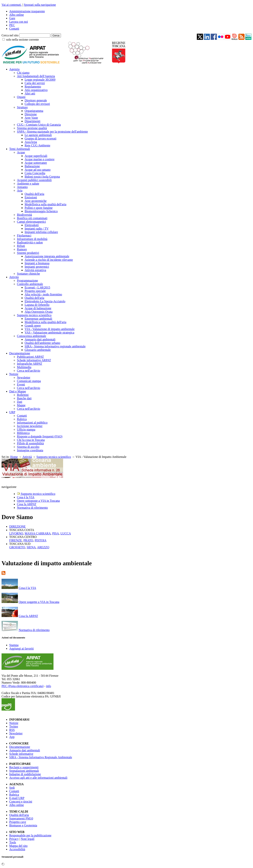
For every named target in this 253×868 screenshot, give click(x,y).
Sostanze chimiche (28, 274)
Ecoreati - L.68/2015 (37, 287)
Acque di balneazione (38, 308)
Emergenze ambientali (38, 319)
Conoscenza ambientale (32, 336)
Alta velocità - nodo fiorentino (43, 294)
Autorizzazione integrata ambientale (47, 256)
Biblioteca (23, 433)
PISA (56, 533)
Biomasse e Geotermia (23, 825)
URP (12, 412)
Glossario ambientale (38, 350)
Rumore (22, 249)
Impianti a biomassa (37, 263)
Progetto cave (18, 822)
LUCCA (66, 533)
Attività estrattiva (35, 270)
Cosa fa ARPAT (28, 616)
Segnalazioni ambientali (24, 771)
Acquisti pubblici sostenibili (34, 180)
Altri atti (30, 93)
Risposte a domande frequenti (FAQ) (40, 436)
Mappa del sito (18, 846)
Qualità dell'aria (34, 194)
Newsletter (24, 378)
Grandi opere (33, 326)
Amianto (22, 187)
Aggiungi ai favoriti (21, 648)
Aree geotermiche (36, 201)
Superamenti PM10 (21, 818)
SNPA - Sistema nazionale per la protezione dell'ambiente (52, 132)
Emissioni (31, 197)
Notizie (14, 374)
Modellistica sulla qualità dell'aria (46, 204)
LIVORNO (16, 533)
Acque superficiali (36, 156)
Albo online (17, 15)
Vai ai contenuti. (12, 5)
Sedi (12, 788)
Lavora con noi (19, 22)
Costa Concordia (35, 173)
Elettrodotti (32, 225)
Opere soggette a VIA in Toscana (39, 602)
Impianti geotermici (37, 267)
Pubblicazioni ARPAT (30, 357)
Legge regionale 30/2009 (40, 80)
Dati (20, 402)
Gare (12, 18)
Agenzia (14, 69)
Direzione (31, 114)
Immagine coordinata (30, 450)
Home (14, 457)
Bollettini (23, 395)
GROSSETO (17, 547)
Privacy (14, 839)
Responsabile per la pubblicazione (30, 835)
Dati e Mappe (18, 391)
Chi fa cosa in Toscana (31, 440)
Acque (21, 152)
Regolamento (33, 87)
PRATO (28, 540)
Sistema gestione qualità (32, 128)
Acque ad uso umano (38, 170)
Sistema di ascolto (28, 447)
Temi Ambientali (20, 149)
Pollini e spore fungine (39, 208)
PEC (12, 25)
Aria (20, 190)
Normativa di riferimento (34, 630)
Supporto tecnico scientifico (34, 315)
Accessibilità (17, 849)
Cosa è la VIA (27, 588)
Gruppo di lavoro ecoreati (40, 138)
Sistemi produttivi (28, 253)
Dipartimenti (33, 121)
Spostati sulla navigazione (40, 5)
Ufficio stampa (26, 429)
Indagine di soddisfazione (25, 774)
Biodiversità (24, 215)
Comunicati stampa (29, 381)
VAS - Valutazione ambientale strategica (49, 332)
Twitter (14, 726)
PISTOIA (40, 540)
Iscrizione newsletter (30, 426)
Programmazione (27, 281)
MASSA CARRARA (38, 533)
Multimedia (24, 367)
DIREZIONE (17, 526)
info (48, 686)
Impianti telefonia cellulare (41, 232)
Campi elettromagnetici (31, 222)
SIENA (31, 547)
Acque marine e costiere (40, 159)
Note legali (28, 839)
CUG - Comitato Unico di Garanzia (39, 125)
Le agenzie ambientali (38, 135)
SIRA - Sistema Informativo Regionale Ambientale (41, 757)
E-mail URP (17, 798)
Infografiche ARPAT (30, 364)
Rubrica (22, 419)
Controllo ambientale (30, 284)
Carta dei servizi (35, 83)
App (12, 737)
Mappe (21, 405)
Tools (13, 842)
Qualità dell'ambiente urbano (42, 343)
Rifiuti (21, 246)
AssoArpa (31, 142)
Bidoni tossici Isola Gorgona (42, 177)
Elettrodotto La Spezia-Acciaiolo (45, 301)
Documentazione (20, 353)
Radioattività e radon (30, 242)
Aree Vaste (31, 118)
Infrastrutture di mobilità (32, 239)
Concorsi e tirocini (21, 802)
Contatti (14, 29)
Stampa (14, 645)
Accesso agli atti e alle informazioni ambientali (38, 778)
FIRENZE (16, 540)
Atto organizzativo (36, 90)
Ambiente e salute (28, 184)
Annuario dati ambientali (40, 339)
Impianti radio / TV (37, 229)
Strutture (22, 107)
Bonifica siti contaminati (32, 218)
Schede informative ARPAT (34, 360)
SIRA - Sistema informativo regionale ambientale (55, 346)
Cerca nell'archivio (29, 371)
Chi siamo (23, 73)
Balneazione (32, 166)
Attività (14, 277)
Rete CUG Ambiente (37, 145)
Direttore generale (36, 100)
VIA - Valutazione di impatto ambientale (50, 329)
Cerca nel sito (10, 35)
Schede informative (21, 754)
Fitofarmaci (24, 235)
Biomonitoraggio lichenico (41, 211)
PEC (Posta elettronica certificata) (23, 686)
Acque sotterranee (36, 163)
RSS (12, 730)
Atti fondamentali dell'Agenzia (36, 76)
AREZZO (43, 547)
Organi (21, 97)
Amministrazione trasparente (27, 11)
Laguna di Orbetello (37, 305)
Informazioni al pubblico (32, 423)
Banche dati (24, 398)
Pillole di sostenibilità (30, 443)
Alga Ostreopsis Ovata (39, 312)
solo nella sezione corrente (23, 40)
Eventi (21, 384)
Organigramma (34, 111)
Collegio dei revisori (37, 104)
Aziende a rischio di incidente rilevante (49, 260)
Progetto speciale (35, 291)
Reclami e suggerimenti (24, 767)
